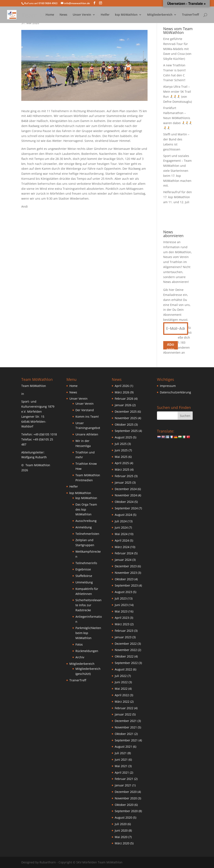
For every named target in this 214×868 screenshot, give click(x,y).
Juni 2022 (121, 682)
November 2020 (126, 798)
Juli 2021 (121, 753)
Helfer (105, 15)
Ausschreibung (86, 521)
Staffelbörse (84, 576)
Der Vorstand (85, 410)
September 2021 (126, 740)
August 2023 (123, 592)
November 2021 (126, 727)
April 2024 (122, 540)
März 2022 (122, 702)
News (63, 15)
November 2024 (126, 495)
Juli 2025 (121, 444)
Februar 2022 (124, 708)
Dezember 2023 (126, 566)
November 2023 (126, 573)
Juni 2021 (121, 759)
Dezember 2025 (126, 412)
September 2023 (126, 585)
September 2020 (126, 811)
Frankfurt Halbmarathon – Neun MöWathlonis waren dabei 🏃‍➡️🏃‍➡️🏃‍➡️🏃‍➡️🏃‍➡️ (178, 118)
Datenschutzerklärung (175, 392)
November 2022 (126, 650)
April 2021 (122, 772)
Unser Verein (82, 15)
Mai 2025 (121, 457)
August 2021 (123, 747)
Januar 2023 (123, 637)
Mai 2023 (121, 611)
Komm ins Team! (87, 417)
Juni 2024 (121, 527)
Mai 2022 (121, 689)
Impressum (168, 386)
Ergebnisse (83, 569)
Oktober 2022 (124, 656)
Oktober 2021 (124, 734)
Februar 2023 (124, 631)
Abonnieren (170, 346)
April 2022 (122, 695)
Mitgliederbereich (160, 15)
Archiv (80, 657)
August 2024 (123, 515)
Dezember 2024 (126, 489)
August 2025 (123, 437)
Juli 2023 (121, 598)
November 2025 (126, 418)
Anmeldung (84, 527)
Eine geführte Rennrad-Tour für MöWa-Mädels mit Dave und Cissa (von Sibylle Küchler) (177, 49)
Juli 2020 (121, 824)
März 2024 (122, 547)
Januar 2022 (123, 714)
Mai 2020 (121, 837)
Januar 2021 (123, 785)
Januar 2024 (123, 560)
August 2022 (123, 669)
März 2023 (122, 624)
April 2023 (122, 618)
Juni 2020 (121, 830)
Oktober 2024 (124, 502)
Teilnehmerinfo (86, 563)
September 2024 (126, 508)
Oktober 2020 (124, 805)
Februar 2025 (124, 476)
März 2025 (122, 469)
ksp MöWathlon (126, 15)
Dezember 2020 (126, 792)
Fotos (79, 644)
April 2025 (122, 463)
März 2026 (122, 392)
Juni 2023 (121, 605)
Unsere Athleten (87, 434)
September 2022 (126, 663)
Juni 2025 (121, 450)
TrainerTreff (190, 15)
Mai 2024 (121, 534)
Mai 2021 (121, 766)
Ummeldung (84, 582)
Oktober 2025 (124, 424)
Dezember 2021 (126, 721)
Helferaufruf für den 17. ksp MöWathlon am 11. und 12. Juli (178, 197)
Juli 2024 (121, 521)
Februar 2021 (124, 779)
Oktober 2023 (124, 579)
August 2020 (123, 817)
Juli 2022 (121, 676)
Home (50, 15)
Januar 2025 (123, 482)
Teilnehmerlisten (87, 534)
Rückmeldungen (87, 651)
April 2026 (122, 386)
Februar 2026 (124, 399)
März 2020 (122, 843)
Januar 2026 (123, 405)
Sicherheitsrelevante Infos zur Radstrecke (89, 605)
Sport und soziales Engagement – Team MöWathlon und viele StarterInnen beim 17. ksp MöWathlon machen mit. (177, 171)
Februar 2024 (124, 553)
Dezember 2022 (126, 644)
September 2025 (126, 431)
